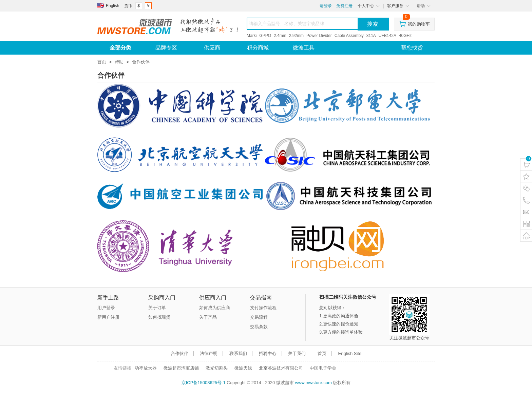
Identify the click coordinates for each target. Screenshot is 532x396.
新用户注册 (108, 317)
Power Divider (319, 36)
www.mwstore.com (313, 383)
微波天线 (243, 368)
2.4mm (280, 36)
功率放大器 (146, 368)
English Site (350, 353)
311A (371, 36)
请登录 (326, 6)
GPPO (265, 36)
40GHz (405, 36)
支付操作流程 (263, 308)
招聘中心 (268, 353)
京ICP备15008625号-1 (204, 383)
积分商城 (258, 48)
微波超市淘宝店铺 (181, 368)
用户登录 (106, 308)
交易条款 (259, 327)
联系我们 (238, 353)
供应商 (212, 48)
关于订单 (157, 308)
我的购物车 (414, 22)
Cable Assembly (349, 36)
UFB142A (387, 36)
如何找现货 (159, 317)
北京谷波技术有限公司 (281, 368)
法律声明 (209, 353)
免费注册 (344, 6)
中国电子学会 (323, 368)
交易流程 (259, 317)
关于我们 (297, 353)
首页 (102, 62)
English (112, 6)
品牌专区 (166, 48)
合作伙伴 (141, 62)
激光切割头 (217, 368)
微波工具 (304, 48)
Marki (252, 36)
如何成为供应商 (215, 308)
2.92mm (296, 36)
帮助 (119, 62)
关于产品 (208, 317)
